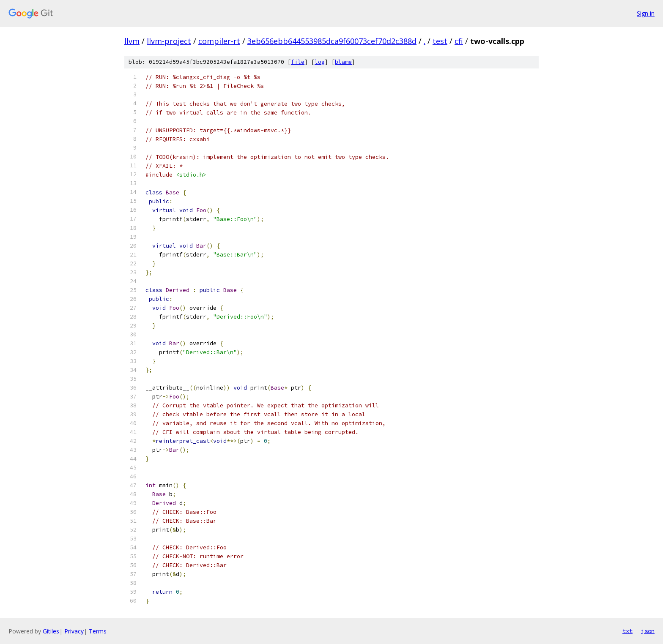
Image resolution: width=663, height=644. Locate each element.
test (440, 41)
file (298, 62)
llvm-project (169, 41)
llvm (132, 41)
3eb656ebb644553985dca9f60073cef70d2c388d (332, 41)
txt (627, 631)
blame (343, 62)
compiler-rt (219, 41)
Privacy (74, 631)
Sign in (646, 13)
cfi (459, 41)
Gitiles (51, 631)
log (320, 62)
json (648, 631)
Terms (98, 631)
